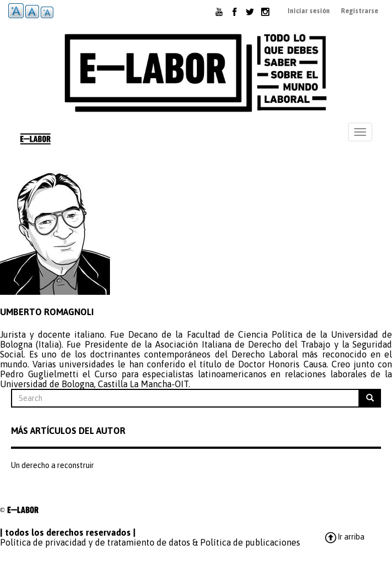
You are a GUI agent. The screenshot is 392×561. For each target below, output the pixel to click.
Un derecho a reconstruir (53, 465)
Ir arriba (344, 537)
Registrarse (360, 11)
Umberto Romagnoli (47, 312)
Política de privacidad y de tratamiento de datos (95, 542)
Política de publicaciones (250, 542)
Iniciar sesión (309, 11)
